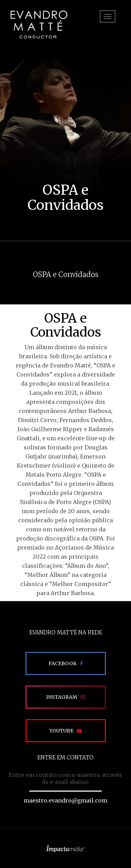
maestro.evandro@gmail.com (65, 800)
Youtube (61, 731)
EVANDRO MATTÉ (39, 25)
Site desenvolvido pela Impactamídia (65, 848)
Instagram (62, 697)
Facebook (63, 663)
